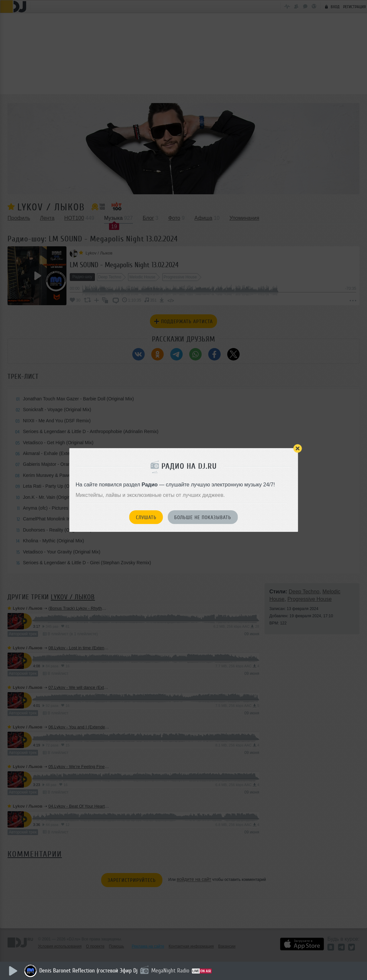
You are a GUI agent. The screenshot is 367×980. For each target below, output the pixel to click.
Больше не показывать (203, 517)
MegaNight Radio (171, 971)
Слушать (146, 517)
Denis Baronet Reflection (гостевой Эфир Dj (89, 971)
